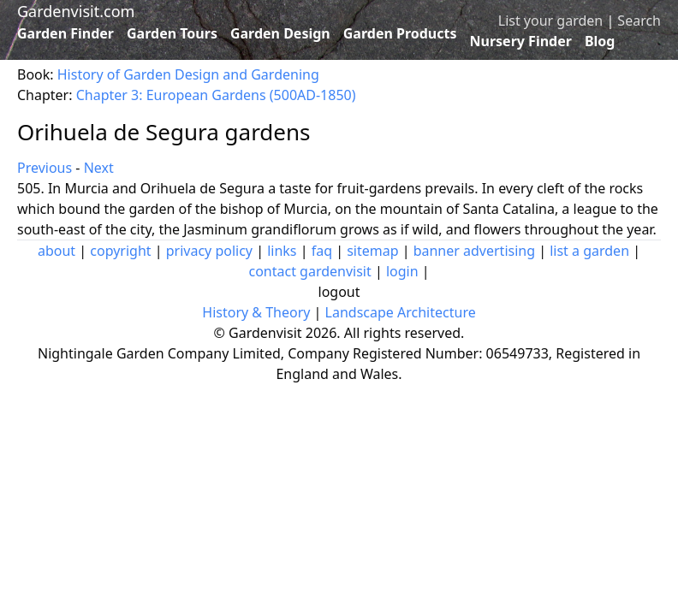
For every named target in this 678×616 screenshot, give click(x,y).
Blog (600, 41)
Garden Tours (172, 33)
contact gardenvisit (309, 271)
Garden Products (400, 33)
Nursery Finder (521, 41)
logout (339, 292)
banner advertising (474, 251)
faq (322, 251)
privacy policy (209, 251)
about (56, 251)
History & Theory (256, 312)
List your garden (550, 21)
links (282, 251)
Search (639, 21)
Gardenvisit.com (76, 11)
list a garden (589, 251)
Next (99, 168)
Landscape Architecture (401, 312)
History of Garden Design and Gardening (188, 74)
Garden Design (280, 33)
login (402, 271)
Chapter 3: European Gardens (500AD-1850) (216, 95)
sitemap (372, 251)
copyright (120, 251)
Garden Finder (65, 33)
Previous (45, 168)
